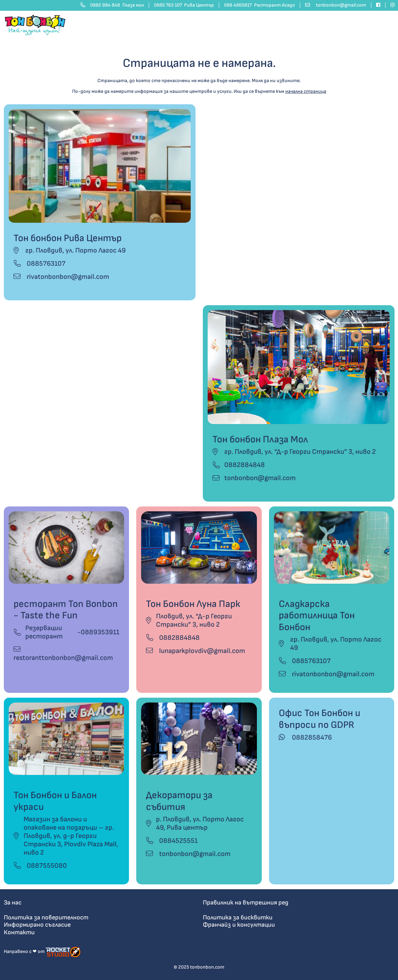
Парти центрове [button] (199, 25)
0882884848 (245, 465)
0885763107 (40, 264)
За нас (13, 903)
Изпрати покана (332, 25)
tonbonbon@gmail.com (260, 478)
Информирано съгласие (37, 925)
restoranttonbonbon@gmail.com (63, 654)
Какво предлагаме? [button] (252, 25)
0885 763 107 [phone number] (184, 5)
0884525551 (172, 841)
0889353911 (100, 632)
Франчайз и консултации (239, 925)
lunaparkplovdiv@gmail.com (196, 651)
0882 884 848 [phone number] (112, 5)
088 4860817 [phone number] (259, 5)
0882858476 (305, 738)
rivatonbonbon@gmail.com (61, 277)
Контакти (297, 25)
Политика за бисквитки (238, 917)
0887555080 (40, 866)
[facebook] (378, 5)
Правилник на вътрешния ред (246, 903)
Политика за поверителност (46, 917)
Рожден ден (160, 25)
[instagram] (390, 5)
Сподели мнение (374, 25)
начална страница (306, 91)
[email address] (336, 5)
